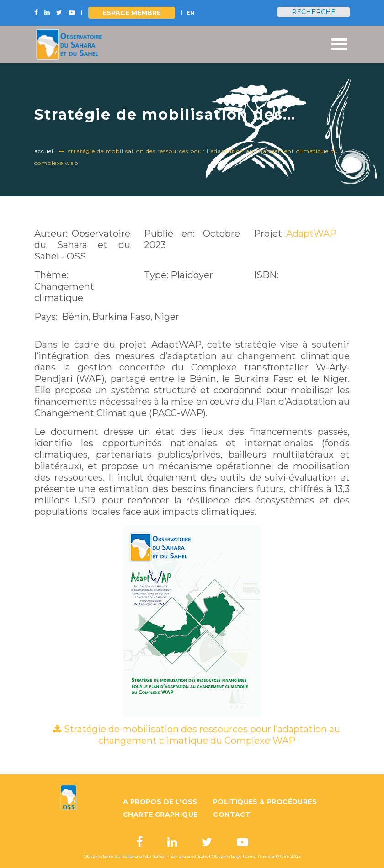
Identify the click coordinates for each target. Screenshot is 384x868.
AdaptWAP (311, 233)
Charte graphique (160, 815)
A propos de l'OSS (160, 802)
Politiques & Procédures (265, 802)
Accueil (45, 151)
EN (190, 13)
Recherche (314, 12)
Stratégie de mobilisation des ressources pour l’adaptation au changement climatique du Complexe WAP (202, 735)
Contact (232, 815)
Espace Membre (132, 13)
